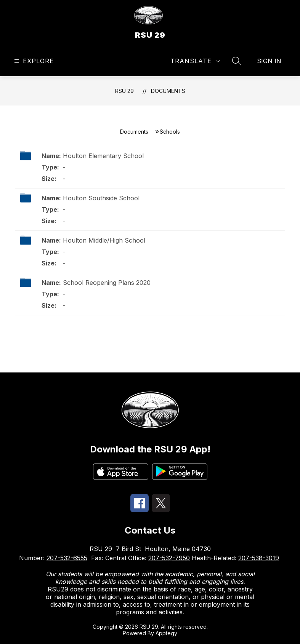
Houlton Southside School (101, 198)
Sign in (269, 61)
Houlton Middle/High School (104, 240)
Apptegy (166, 633)
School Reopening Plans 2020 (107, 283)
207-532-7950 (169, 558)
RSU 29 (124, 91)
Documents (168, 91)
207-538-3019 (259, 558)
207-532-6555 (67, 558)
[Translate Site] (195, 61)
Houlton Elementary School (103, 156)
